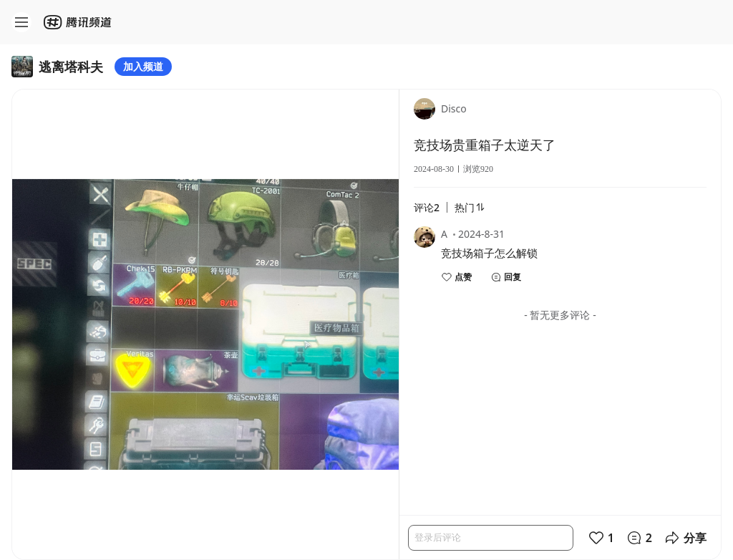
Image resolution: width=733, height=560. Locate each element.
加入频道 (143, 66)
